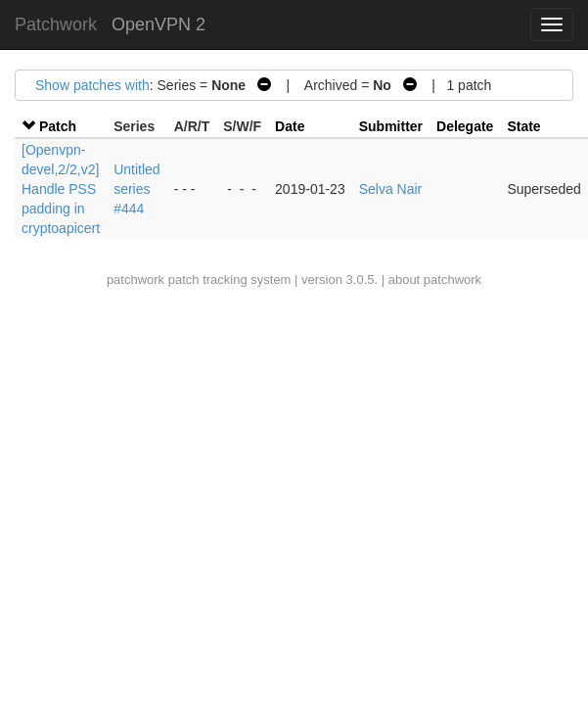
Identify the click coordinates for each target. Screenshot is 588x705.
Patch (58, 126)
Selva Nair (391, 189)
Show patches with (92, 85)
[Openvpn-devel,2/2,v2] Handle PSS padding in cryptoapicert (61, 189)
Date (290, 126)
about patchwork (435, 280)
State (523, 126)
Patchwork (56, 24)
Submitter (391, 126)
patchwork (136, 280)
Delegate (465, 126)
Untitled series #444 (136, 189)
